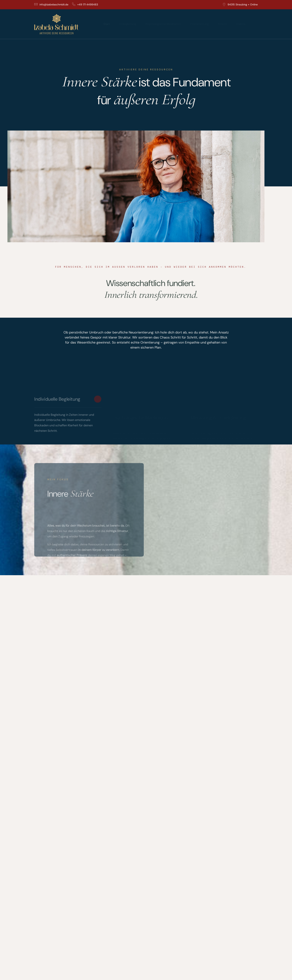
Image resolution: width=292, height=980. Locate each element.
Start (107, 24)
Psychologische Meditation (163, 24)
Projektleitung (200, 24)
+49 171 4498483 (85, 5)
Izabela (241, 24)
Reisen (223, 24)
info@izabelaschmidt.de (51, 5)
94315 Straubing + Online (240, 4)
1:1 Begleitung (128, 24)
